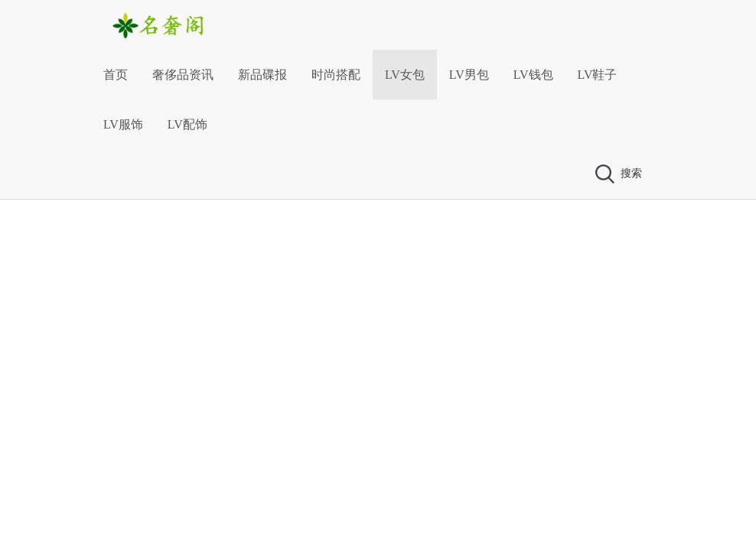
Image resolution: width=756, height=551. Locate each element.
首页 (116, 75)
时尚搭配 (336, 75)
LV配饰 (187, 124)
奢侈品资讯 (183, 75)
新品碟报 (262, 75)
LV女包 (405, 75)
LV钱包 (533, 75)
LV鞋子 (598, 75)
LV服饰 (123, 124)
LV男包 (469, 75)
